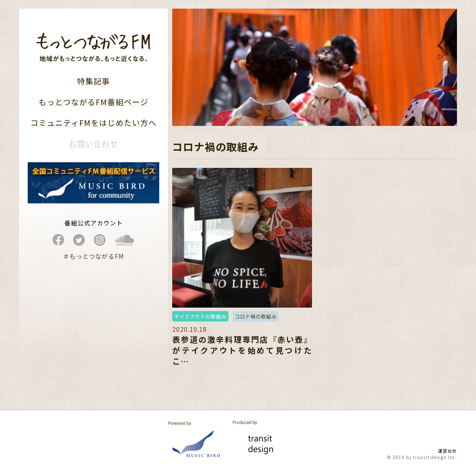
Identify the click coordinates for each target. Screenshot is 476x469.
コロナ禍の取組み (256, 316)
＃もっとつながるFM (93, 256)
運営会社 (447, 451)
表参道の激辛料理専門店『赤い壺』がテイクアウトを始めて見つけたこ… (242, 350)
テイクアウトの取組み (200, 316)
